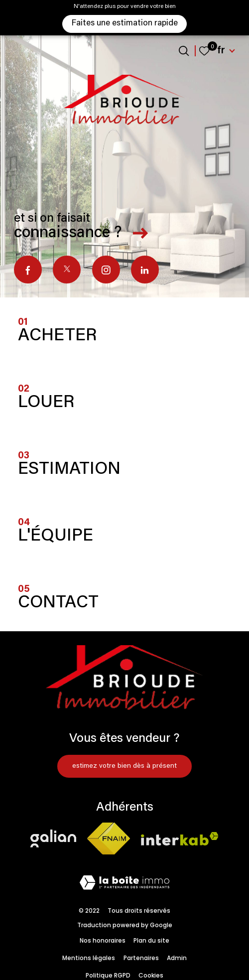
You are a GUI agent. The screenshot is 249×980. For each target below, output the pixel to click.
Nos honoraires (103, 940)
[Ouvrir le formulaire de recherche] (184, 51)
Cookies (151, 975)
